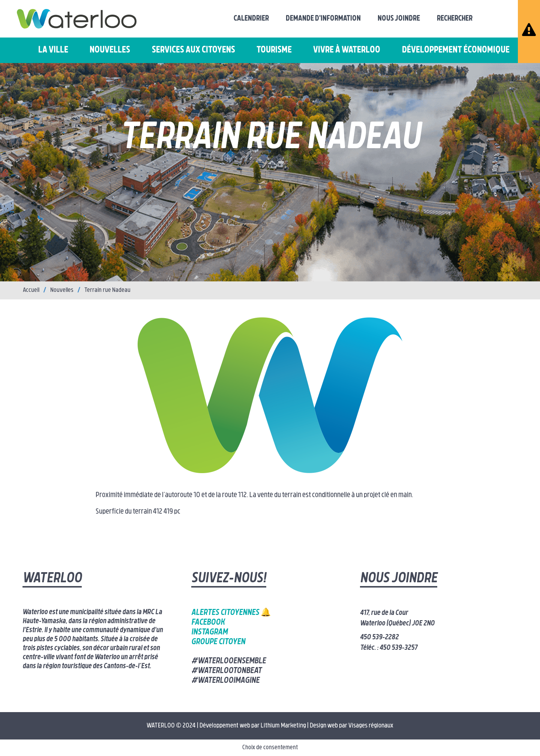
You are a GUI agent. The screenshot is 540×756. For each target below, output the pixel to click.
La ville (53, 51)
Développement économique (456, 51)
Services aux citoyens (193, 51)
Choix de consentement (270, 748)
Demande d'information (323, 19)
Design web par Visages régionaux (352, 726)
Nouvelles (110, 51)
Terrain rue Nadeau (107, 290)
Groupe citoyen (218, 642)
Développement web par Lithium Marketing (253, 726)
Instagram (209, 632)
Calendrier (251, 19)
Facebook (208, 623)
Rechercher (455, 19)
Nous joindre (399, 19)
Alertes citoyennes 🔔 (231, 613)
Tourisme (274, 51)
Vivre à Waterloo (347, 51)
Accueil (31, 290)
